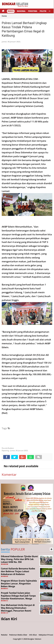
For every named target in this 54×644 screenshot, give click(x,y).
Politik (43, 11)
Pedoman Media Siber (18, 635)
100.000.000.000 (42, 374)
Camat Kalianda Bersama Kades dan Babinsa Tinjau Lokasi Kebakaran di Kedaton (18, 571)
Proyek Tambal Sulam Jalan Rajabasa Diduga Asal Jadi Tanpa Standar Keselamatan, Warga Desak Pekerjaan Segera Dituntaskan (18, 598)
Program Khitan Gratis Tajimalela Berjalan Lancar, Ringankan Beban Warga (19, 584)
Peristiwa (33, 11)
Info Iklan (33, 635)
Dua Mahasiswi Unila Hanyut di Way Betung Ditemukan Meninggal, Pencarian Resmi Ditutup (18, 609)
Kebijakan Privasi (46, 635)
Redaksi (4, 635)
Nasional (21, 11)
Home (4, 16)
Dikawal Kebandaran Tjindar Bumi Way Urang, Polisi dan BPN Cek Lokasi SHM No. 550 (19, 559)
